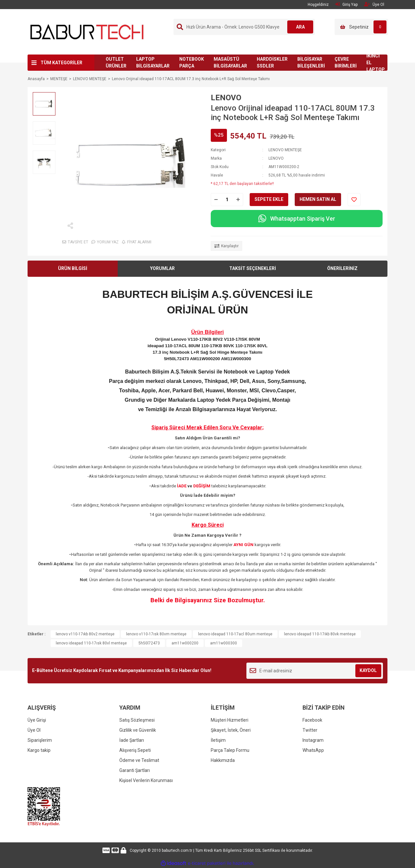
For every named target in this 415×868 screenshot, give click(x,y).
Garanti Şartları (135, 770)
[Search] (244, 27)
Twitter (310, 730)
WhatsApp (313, 750)
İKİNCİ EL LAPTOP (376, 63)
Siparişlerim (40, 740)
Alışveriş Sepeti (135, 750)
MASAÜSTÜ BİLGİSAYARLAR (230, 62)
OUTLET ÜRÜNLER (116, 62)
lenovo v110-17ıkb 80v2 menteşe (85, 634)
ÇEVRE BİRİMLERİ (346, 62)
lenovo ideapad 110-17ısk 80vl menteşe (91, 643)
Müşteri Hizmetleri (230, 720)
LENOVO (226, 98)
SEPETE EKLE (269, 199)
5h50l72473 (149, 643)
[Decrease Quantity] (216, 200)
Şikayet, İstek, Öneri (231, 730)
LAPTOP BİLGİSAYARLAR (153, 62)
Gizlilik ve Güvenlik (138, 730)
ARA (300, 27)
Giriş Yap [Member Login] (346, 4)
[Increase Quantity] (238, 200)
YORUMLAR (162, 268)
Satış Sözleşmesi (137, 720)
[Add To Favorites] (354, 200)
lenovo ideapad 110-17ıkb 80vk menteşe (320, 634)
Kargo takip (39, 750)
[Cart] (361, 27)
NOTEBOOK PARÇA (192, 62)
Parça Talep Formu (230, 750)
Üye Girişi (37, 720)
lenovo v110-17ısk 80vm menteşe (156, 634)
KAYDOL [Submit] (368, 670)
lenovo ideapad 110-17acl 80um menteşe (235, 634)
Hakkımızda (223, 760)
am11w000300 (224, 643)
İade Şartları (132, 740)
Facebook (312, 720)
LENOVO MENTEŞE (285, 150)
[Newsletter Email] (315, 671)
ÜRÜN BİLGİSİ (73, 268)
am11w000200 (185, 643)
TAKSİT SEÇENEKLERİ (253, 268)
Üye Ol (34, 730)
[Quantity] (227, 200)
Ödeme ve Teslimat (139, 760)
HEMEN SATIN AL (318, 199)
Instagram (313, 740)
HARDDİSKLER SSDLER (272, 62)
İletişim (218, 740)
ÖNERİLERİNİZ (342, 268)
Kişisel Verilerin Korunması (146, 780)
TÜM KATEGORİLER (61, 63)
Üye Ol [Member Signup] (374, 4)
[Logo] (87, 31)
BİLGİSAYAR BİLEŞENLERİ (311, 62)
